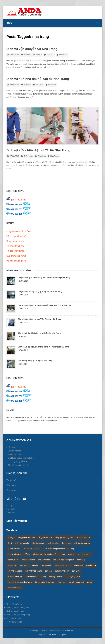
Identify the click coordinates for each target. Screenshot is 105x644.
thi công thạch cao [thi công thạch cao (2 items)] (73, 577)
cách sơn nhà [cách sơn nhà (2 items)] (53, 543)
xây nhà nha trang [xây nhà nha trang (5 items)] (15, 588)
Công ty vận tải (16, 622)
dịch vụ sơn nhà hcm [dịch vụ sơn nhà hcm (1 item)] (32, 549)
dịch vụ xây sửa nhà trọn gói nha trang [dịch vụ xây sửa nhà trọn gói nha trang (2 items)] (49, 554)
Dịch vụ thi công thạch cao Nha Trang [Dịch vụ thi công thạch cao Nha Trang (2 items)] (59, 549)
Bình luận (51, 55)
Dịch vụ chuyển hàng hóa (18, 608)
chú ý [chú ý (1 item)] (10, 543)
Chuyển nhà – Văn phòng (18, 231)
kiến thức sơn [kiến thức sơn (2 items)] (13, 560)
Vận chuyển (37, 55)
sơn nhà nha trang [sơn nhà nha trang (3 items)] (15, 571)
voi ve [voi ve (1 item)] (89, 582)
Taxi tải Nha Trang (14, 604)
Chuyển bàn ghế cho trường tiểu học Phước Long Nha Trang (44, 278)
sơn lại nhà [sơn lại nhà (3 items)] (78, 565)
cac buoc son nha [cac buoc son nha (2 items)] (83, 537)
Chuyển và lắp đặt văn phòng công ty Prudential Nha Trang (43, 347)
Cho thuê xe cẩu (14, 618)
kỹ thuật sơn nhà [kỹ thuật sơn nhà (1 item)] (28, 560)
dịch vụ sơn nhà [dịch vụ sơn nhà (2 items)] (14, 549)
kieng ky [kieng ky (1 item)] (71, 554)
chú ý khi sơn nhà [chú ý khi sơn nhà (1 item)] (22, 543)
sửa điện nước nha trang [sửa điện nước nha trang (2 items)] (36, 577)
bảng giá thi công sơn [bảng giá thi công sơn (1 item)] (64, 537)
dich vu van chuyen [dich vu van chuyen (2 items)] (82, 543)
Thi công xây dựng (15, 251)
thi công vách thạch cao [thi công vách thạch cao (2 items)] (45, 582)
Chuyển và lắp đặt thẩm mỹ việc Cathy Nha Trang (39, 333)
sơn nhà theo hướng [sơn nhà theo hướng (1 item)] (34, 571)
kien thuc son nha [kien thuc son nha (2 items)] (85, 554)
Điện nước (28, 156)
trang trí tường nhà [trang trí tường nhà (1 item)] (76, 582)
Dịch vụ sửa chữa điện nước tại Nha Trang (38, 150)
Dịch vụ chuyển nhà (15, 611)
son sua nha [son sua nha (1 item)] (46, 565)
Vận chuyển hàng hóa (17, 236)
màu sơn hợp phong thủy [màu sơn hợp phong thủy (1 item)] (64, 560)
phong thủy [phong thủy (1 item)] (12, 565)
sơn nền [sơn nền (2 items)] (48, 571)
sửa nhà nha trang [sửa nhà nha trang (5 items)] (15, 577)
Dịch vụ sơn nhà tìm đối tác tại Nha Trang (38, 79)
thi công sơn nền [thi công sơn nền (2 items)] (56, 577)
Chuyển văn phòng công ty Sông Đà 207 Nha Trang (40, 291)
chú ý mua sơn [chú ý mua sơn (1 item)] (38, 543)
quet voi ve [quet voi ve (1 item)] (24, 565)
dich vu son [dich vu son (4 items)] (66, 543)
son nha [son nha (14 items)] (35, 565)
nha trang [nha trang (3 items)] (81, 560)
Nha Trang (55, 156)
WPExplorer (70, 631)
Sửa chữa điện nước (16, 256)
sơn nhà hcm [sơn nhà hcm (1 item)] (91, 565)
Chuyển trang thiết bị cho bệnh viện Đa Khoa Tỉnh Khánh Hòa (45, 305)
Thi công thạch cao (15, 246)
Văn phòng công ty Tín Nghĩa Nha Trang (35, 361)
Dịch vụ (27, 55)
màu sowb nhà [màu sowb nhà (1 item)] (44, 560)
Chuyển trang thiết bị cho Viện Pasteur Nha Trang (39, 319)
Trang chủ (11, 480)
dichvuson (63, 55)
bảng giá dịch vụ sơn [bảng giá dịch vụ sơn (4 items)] (26, 537)
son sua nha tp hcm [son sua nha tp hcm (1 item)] (63, 565)
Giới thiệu (11, 485)
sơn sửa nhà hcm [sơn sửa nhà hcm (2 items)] (62, 571)
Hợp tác (27, 85)
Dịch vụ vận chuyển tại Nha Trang (32, 49)
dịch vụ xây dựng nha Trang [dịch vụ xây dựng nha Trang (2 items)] (19, 554)
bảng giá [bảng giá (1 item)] (11, 537)
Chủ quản (11, 490)
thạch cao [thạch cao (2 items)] (62, 582)
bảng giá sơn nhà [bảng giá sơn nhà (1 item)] (45, 537)
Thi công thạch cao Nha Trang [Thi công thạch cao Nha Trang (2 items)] (20, 582)
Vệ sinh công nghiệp (16, 261)
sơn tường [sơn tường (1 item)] (76, 571)
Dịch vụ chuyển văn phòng (18, 615)
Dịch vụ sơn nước (15, 241)
